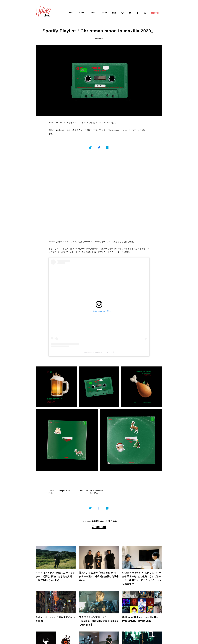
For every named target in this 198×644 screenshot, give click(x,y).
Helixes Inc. (54, 123)
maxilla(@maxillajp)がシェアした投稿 (99, 352)
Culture (93, 13)
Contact (104, 13)
